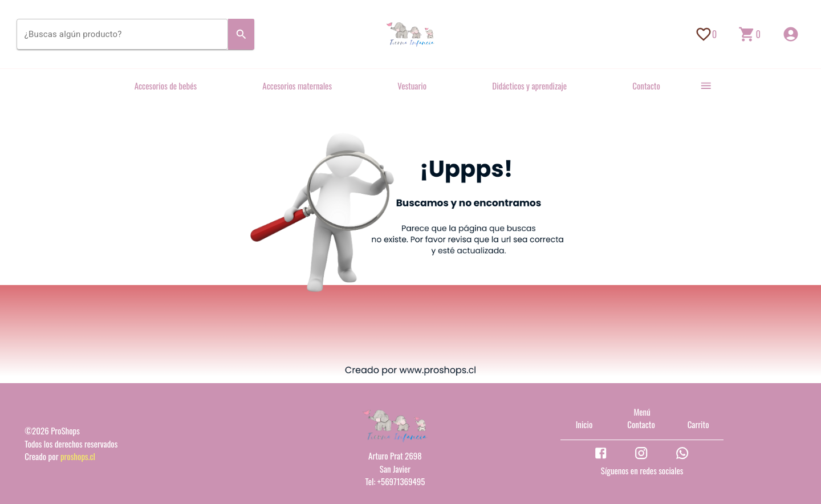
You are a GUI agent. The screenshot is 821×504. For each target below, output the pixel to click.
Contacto (646, 86)
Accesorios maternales (297, 86)
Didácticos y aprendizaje (529, 86)
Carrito (698, 424)
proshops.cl (78, 456)
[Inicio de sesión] (791, 34)
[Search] (241, 34)
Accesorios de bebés (166, 86)
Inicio (584, 424)
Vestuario (412, 86)
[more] (706, 86)
